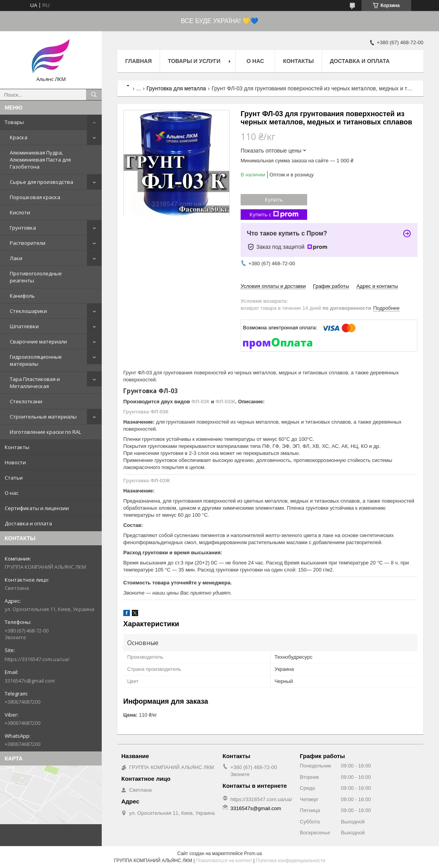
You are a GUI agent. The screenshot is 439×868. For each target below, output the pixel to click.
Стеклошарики (28, 311)
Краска (19, 137)
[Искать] (94, 95)
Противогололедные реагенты (36, 277)
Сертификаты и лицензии (37, 508)
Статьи (14, 478)
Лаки (16, 258)
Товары (14, 122)
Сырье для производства (41, 182)
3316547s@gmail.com (30, 681)
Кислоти (20, 212)
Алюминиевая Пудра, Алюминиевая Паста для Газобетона (40, 160)
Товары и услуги (194, 61)
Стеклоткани (26, 401)
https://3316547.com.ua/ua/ (37, 659)
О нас (12, 493)
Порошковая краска (35, 197)
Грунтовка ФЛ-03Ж (147, 481)
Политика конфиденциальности (291, 861)
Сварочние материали (38, 341)
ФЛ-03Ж (225, 402)
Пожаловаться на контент (224, 861)
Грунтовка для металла (176, 88)
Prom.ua (253, 854)
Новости (15, 462)
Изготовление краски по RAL (45, 432)
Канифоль (22, 296)
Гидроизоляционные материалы (36, 360)
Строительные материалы (43, 417)
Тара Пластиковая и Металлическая (35, 383)
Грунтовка (23, 228)
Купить (274, 199)
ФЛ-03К (200, 402)
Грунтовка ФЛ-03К (146, 412)
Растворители (28, 243)
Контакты (17, 447)
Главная (139, 61)
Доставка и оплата (28, 523)
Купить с (274, 215)
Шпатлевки (24, 326)
